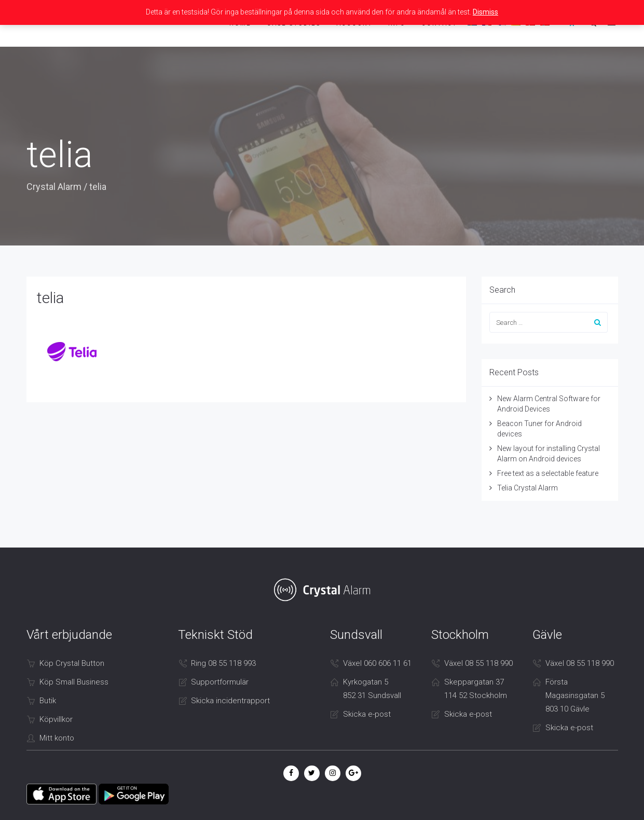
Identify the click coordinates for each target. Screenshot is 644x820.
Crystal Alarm (54, 187)
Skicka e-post (367, 714)
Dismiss (485, 12)
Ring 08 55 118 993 (223, 663)
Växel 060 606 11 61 (377, 663)
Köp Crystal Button (72, 663)
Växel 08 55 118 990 (478, 663)
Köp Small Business (74, 682)
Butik (48, 701)
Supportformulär (220, 682)
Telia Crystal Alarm (527, 488)
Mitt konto (57, 738)
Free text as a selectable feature (548, 473)
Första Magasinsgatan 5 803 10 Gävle (575, 695)
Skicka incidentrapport (230, 701)
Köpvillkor (56, 719)
